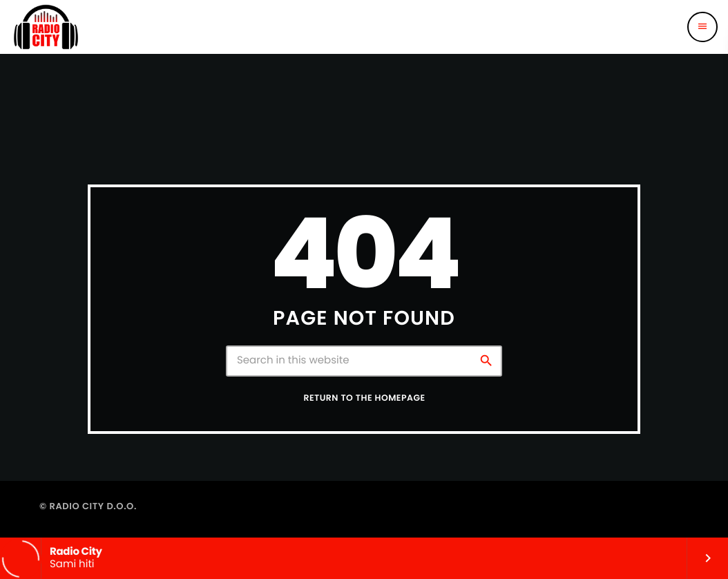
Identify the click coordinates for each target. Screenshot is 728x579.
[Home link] (46, 27)
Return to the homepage (364, 398)
